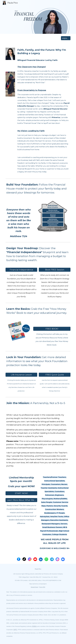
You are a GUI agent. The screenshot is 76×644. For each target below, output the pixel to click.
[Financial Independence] (21, 270)
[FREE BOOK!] (52, 329)
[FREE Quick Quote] (55, 375)
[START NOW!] (21, 493)
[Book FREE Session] (55, 270)
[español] (66, 38)
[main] (43, 110)
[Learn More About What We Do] (21, 500)
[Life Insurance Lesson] (21, 375)
